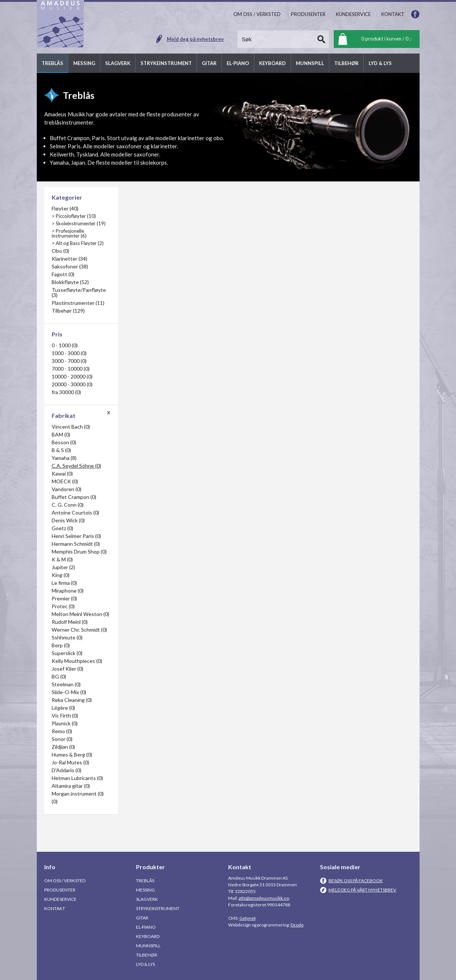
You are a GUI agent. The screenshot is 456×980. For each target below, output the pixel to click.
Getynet (248, 918)
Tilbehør (147, 955)
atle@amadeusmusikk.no (264, 898)
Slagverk (147, 899)
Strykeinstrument (158, 908)
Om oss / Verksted (65, 881)
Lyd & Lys (145, 964)
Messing (145, 890)
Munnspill (148, 946)
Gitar (142, 918)
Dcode (297, 925)
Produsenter (60, 890)
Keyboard (148, 936)
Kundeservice (60, 899)
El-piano (146, 927)
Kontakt (55, 908)
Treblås (145, 881)
